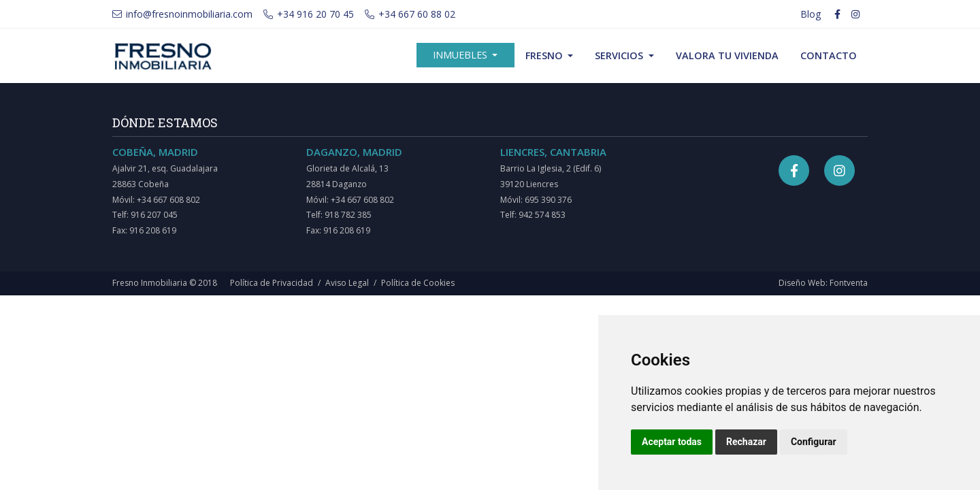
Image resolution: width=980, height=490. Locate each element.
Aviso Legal (347, 283)
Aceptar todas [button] (672, 442)
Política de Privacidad (272, 283)
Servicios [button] (620, 55)
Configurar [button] (814, 442)
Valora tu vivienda (727, 55)
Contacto (829, 55)
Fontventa (849, 283)
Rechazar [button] (746, 442)
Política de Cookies (418, 283)
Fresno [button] (545, 55)
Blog (811, 14)
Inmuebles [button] (461, 55)
